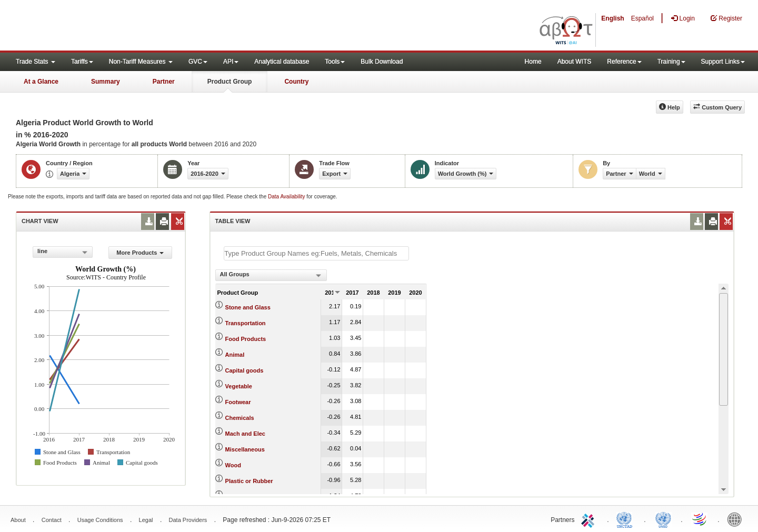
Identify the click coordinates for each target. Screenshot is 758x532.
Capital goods (245, 370)
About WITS (575, 62)
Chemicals (240, 418)
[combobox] (63, 252)
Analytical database (282, 62)
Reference (624, 62)
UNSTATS (663, 519)
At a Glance (41, 82)
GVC (198, 62)
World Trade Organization (700, 519)
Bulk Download (382, 62)
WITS (105, 26)
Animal (235, 355)
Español (642, 18)
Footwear (238, 402)
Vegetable (239, 386)
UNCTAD (626, 519)
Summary (106, 82)
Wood (233, 465)
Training (671, 62)
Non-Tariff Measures (141, 62)
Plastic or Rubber (249, 481)
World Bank (737, 519)
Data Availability (287, 197)
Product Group (230, 82)
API (231, 62)
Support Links (723, 62)
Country (296, 82)
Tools (335, 62)
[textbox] (316, 253)
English (612, 18)
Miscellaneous (245, 449)
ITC (590, 519)
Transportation (246, 323)
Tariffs (82, 62)
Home (533, 62)
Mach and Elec (245, 434)
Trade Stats (36, 62)
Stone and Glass (248, 307)
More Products (140, 253)
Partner (164, 82)
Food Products (246, 339)
